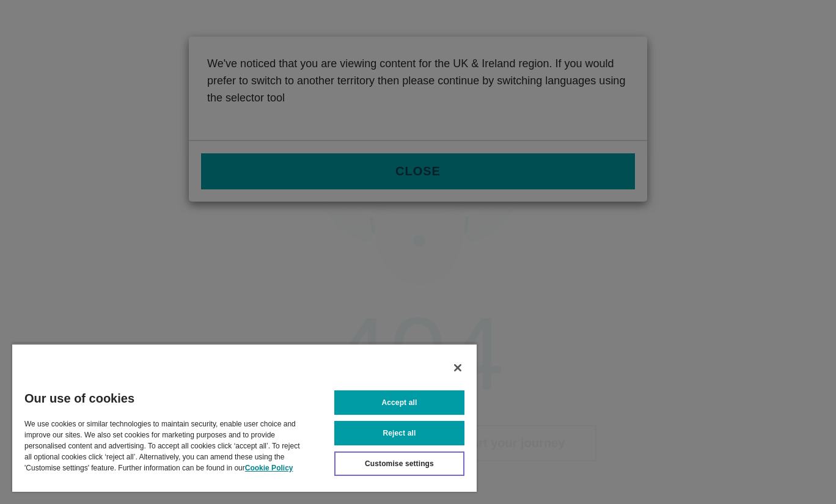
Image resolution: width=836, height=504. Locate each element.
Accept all (400, 403)
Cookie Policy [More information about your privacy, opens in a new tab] (269, 468)
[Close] (458, 368)
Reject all (400, 433)
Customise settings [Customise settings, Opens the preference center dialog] (399, 464)
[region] (244, 418)
